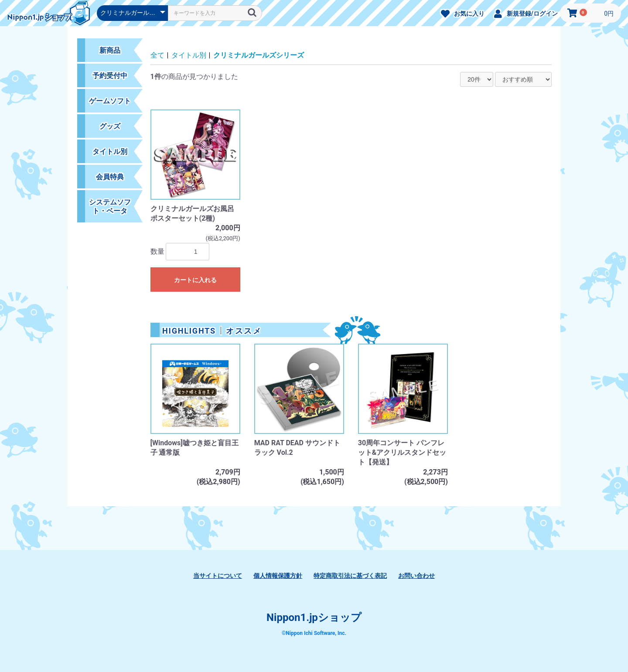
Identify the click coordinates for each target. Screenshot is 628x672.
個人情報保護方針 (278, 576)
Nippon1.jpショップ (314, 617)
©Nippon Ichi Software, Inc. (314, 633)
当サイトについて (218, 576)
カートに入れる (195, 280)
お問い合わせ (416, 576)
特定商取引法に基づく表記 (350, 576)
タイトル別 (189, 55)
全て (157, 55)
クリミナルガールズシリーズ (259, 55)
